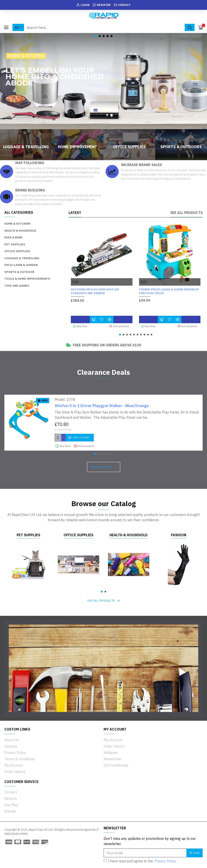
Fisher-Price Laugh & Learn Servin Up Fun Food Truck (169, 291)
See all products (186, 213)
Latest (75, 213)
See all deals (101, 467)
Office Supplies (78, 535)
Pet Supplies (28, 535)
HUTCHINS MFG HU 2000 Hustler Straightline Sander (95, 291)
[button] (120, 335)
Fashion (179, 535)
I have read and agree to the (140, 861)
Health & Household (129, 535)
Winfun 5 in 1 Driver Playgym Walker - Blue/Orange (102, 406)
